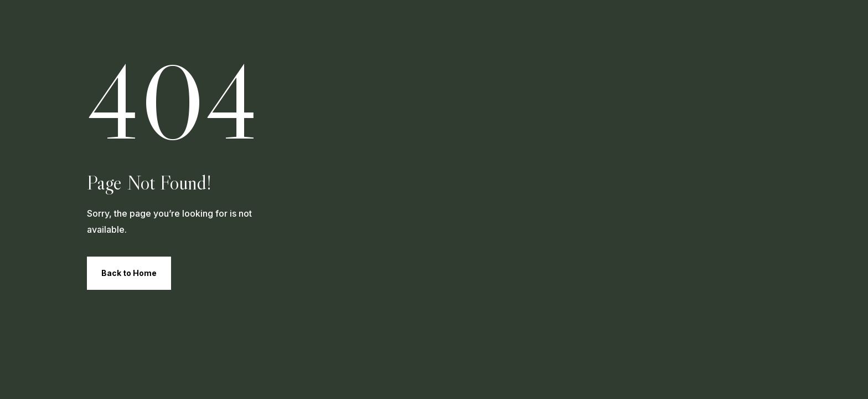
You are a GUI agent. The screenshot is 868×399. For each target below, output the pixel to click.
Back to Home (129, 273)
